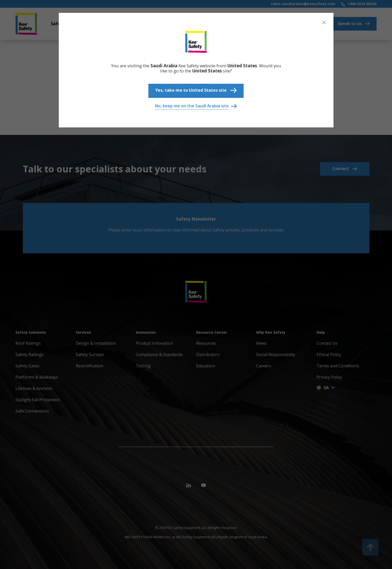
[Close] (324, 22)
